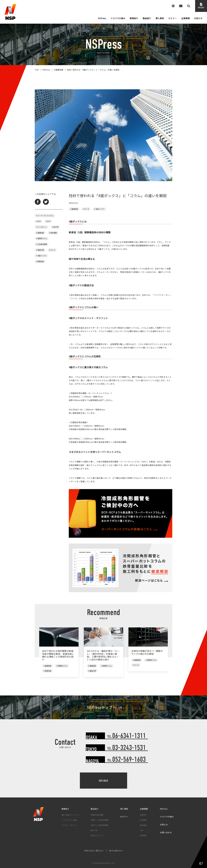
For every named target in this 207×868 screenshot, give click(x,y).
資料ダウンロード (97, 835)
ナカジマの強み (167, 817)
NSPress (164, 809)
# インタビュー (42, 227)
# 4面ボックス (41, 256)
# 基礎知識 (40, 233)
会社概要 (143, 820)
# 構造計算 (40, 250)
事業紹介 (65, 809)
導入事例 (124, 809)
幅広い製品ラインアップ (70, 815)
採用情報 (143, 835)
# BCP (48, 221)
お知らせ (164, 824)
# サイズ (52, 250)
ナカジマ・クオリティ (69, 825)
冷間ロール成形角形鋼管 (99, 820)
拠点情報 (143, 825)
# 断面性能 (40, 261)
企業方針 (143, 815)
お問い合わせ (166, 832)
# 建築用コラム (42, 238)
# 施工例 (55, 227)
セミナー (124, 817)
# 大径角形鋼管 (42, 244)
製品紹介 (95, 809)
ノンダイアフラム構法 (69, 820)
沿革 (142, 830)
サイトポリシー (116, 851)
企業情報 (144, 809)
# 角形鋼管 (53, 233)
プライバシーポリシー (94, 851)
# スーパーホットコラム (45, 216)
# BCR (38, 221)
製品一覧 (94, 830)
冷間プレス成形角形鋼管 (99, 825)
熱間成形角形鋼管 (97, 815)
